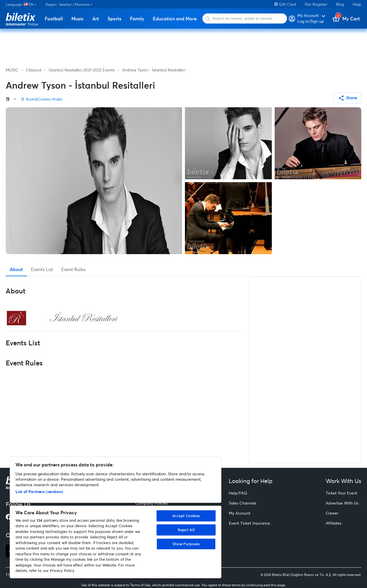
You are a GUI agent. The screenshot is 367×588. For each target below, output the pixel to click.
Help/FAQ (238, 493)
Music (78, 19)
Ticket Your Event (341, 493)
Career (332, 513)
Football (54, 19)
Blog (340, 4)
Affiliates (334, 523)
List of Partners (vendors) (39, 491)
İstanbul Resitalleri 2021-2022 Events (82, 70)
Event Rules (73, 269)
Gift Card (285, 4)
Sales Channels (243, 503)
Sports (114, 19)
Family (137, 19)
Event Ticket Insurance (249, 523)
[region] (116, 518)
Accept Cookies (186, 516)
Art (96, 19)
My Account (240, 513)
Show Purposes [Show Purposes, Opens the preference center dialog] (186, 544)
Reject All (186, 530)
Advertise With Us (342, 503)
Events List (42, 269)
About (16, 269)
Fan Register (316, 4)
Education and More (175, 19)
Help (357, 4)
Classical (34, 70)
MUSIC (12, 70)
